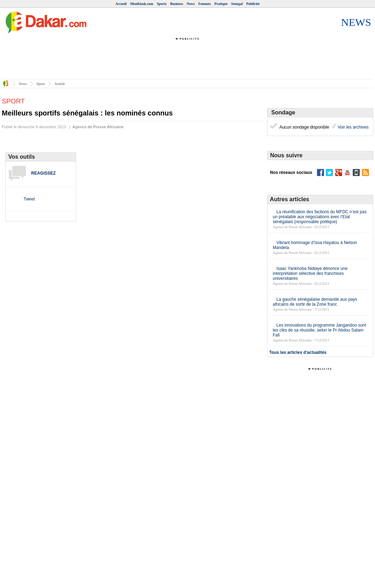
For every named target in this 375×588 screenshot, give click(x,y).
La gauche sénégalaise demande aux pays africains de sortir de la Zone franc (315, 302)
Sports (162, 4)
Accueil (121, 4)
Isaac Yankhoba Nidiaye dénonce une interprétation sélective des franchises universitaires (310, 273)
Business (177, 4)
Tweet (29, 199)
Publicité (253, 4)
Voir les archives (353, 127)
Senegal (237, 4)
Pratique (221, 4)
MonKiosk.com (142, 4)
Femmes (204, 4)
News (191, 4)
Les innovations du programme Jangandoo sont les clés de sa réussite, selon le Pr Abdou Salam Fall (319, 330)
